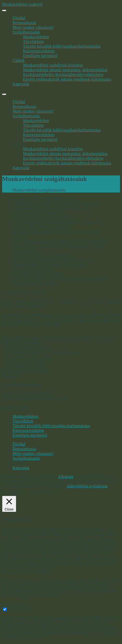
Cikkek (19, 60)
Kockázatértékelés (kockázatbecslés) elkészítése (63, 75)
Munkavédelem (36, 37)
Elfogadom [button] (13, 492)
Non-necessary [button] (14, 604)
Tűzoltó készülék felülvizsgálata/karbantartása (62, 46)
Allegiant (66, 477)
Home (7, 190)
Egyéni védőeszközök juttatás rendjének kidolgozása (67, 79)
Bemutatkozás (24, 23)
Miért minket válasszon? (33, 27)
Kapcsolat (21, 84)
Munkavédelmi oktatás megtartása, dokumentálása (65, 70)
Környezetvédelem (39, 51)
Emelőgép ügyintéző (40, 56)
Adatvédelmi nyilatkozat (87, 486)
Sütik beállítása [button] (42, 492)
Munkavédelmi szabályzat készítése (53, 65)
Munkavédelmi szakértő (22, 4)
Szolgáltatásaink (26, 32)
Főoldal (19, 18)
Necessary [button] (11, 572)
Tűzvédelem (33, 42)
